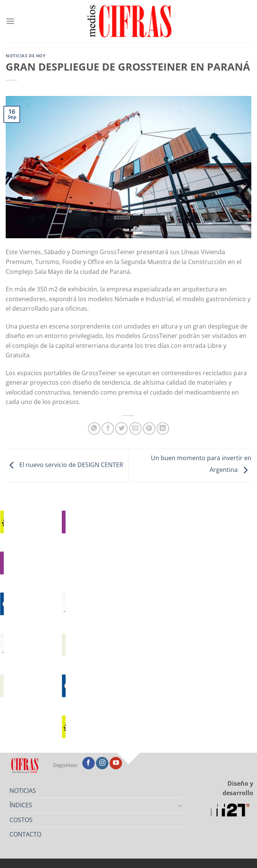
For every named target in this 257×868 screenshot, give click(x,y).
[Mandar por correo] (136, 428)
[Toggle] (180, 805)
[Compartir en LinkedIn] (163, 428)
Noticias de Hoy (26, 56)
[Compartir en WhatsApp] (94, 428)
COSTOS (21, 820)
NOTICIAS (23, 791)
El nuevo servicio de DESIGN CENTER (64, 465)
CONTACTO (25, 834)
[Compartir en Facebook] (108, 428)
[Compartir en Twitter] (121, 428)
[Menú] (10, 21)
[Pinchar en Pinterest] (149, 428)
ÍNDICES (21, 805)
